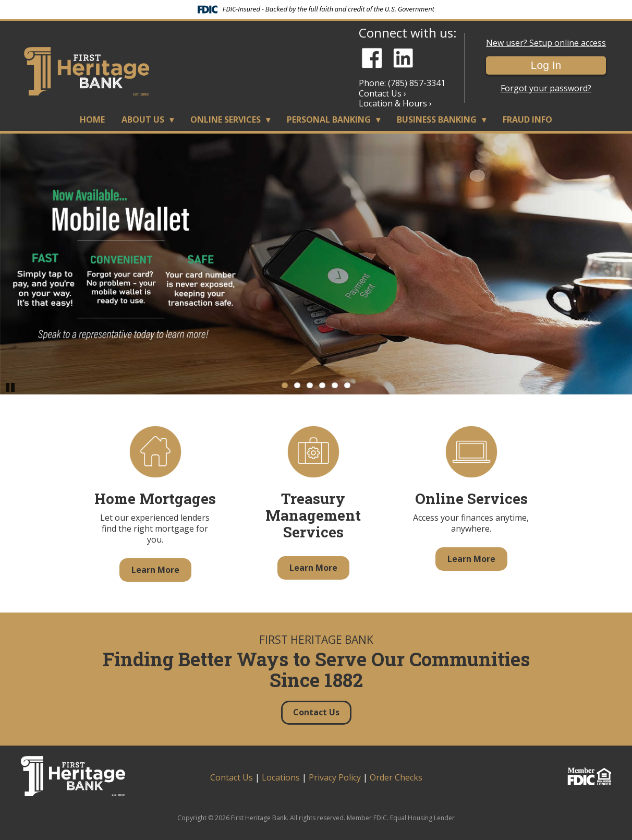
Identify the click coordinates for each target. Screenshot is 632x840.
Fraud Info (527, 119)
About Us (143, 119)
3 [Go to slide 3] (310, 385)
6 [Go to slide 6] (347, 385)
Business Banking (437, 119)
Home (92, 119)
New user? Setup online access (546, 43)
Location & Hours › (395, 103)
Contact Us (232, 777)
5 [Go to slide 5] (335, 385)
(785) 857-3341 (417, 83)
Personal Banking (329, 119)
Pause (10, 387)
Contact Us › (382, 93)
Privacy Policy (335, 777)
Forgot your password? (546, 88)
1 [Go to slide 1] (285, 385)
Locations (281, 777)
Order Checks (396, 777)
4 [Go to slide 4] (322, 385)
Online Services (226, 119)
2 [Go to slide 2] (297, 385)
